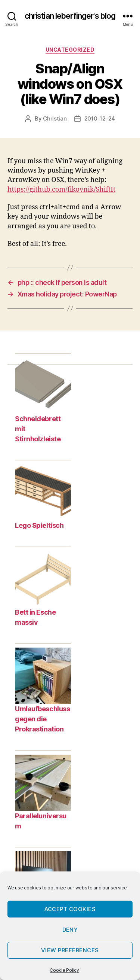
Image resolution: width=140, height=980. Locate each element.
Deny (70, 930)
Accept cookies (70, 909)
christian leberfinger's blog (70, 16)
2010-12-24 (100, 118)
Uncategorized (70, 50)
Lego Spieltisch (39, 525)
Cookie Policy (64, 970)
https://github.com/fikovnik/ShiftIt (61, 190)
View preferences (70, 950)
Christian (55, 118)
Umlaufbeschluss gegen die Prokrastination (42, 719)
